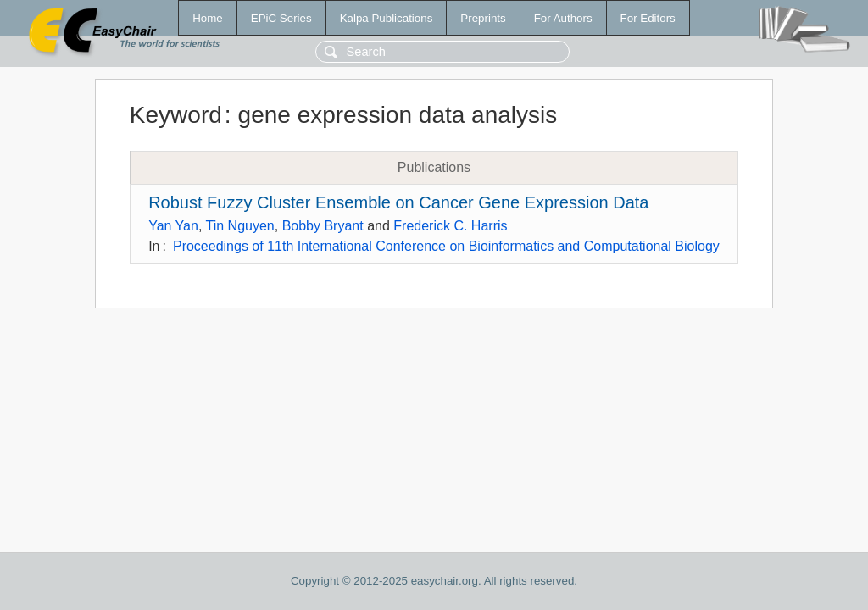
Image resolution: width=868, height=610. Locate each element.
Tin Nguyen (240, 226)
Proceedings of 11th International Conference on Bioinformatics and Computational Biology (446, 246)
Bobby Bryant (323, 226)
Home (208, 18)
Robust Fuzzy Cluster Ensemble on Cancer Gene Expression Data (398, 202)
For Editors (648, 18)
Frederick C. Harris (450, 226)
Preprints (483, 18)
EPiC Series (281, 18)
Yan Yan (173, 226)
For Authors (563, 18)
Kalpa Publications (387, 18)
